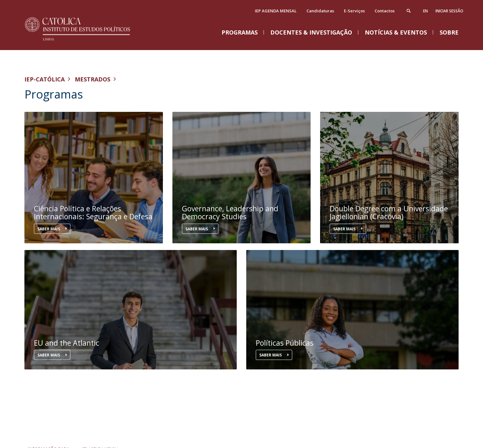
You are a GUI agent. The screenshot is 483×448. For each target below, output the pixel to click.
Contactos (385, 11)
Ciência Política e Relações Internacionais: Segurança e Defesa (93, 213)
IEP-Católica (45, 79)
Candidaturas (320, 11)
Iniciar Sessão (449, 11)
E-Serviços (354, 11)
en (425, 11)
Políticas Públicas (285, 343)
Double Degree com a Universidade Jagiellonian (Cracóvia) (389, 213)
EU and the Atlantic (67, 343)
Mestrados (93, 79)
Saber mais (49, 229)
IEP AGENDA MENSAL (276, 11)
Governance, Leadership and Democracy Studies (230, 213)
